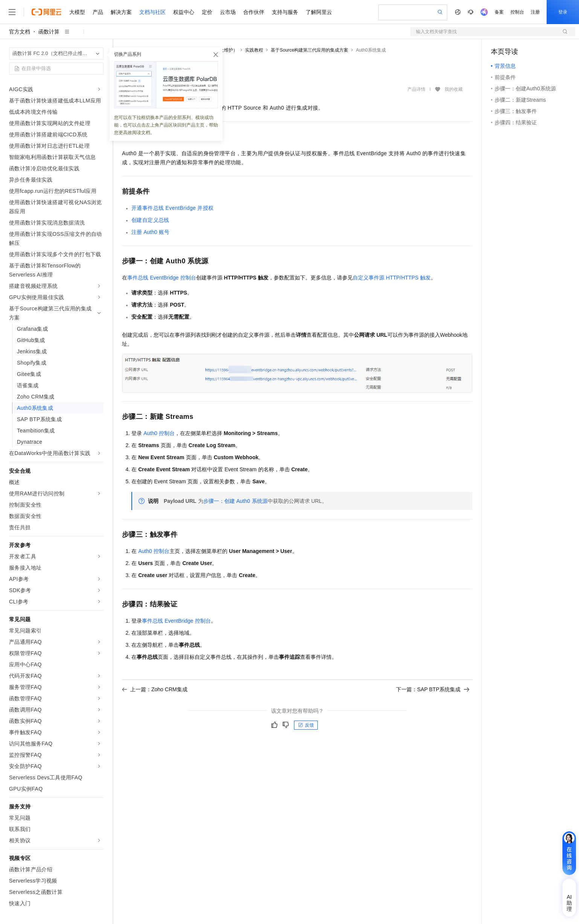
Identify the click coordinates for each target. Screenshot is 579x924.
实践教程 (254, 50)
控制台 (517, 12)
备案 (499, 12)
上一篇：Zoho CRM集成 (155, 689)
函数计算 (49, 32)
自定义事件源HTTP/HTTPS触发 (392, 278)
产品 (98, 12)
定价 (207, 12)
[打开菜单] (12, 12)
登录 (563, 12)
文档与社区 (152, 12)
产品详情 (416, 89)
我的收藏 (454, 89)
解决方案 (121, 12)
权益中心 (184, 12)
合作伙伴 (254, 12)
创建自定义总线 (150, 220)
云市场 (228, 12)
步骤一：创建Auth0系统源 (235, 501)
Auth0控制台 (159, 433)
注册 (535, 12)
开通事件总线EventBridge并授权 (173, 208)
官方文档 (20, 32)
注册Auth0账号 (150, 232)
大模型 (77, 12)
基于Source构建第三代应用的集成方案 (309, 50)
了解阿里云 (319, 12)
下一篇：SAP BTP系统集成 (433, 689)
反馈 (306, 725)
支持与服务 (285, 12)
